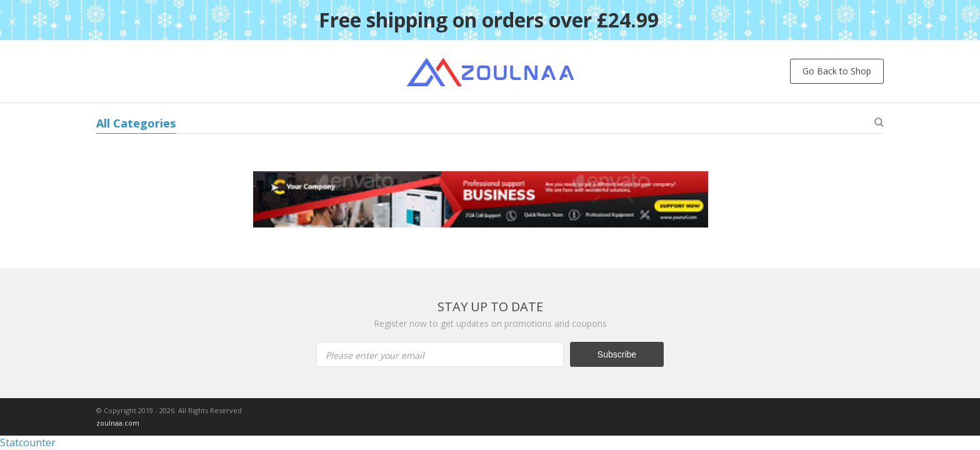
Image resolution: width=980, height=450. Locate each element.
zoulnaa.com (118, 423)
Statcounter (28, 442)
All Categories (136, 123)
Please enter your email (375, 355)
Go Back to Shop (837, 71)
